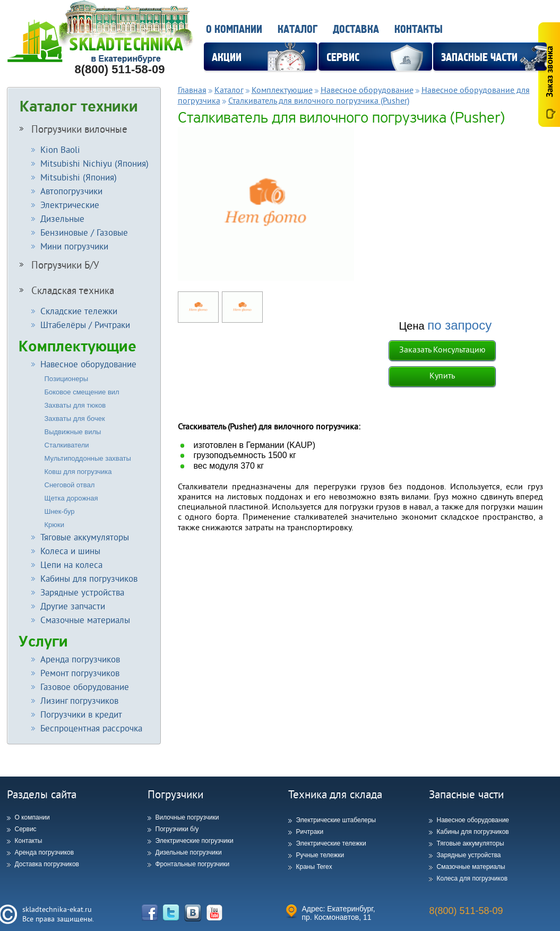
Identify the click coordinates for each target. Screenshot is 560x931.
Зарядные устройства (469, 855)
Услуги (43, 641)
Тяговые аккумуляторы (471, 843)
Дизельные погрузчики (189, 852)
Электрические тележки (331, 843)
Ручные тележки (320, 855)
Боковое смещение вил (82, 392)
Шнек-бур (60, 511)
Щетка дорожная (71, 498)
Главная (192, 90)
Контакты (419, 29)
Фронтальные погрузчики (193, 864)
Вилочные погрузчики (187, 817)
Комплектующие (77, 346)
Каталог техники (79, 107)
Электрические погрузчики (195, 841)
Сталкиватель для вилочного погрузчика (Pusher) (319, 100)
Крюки (55, 525)
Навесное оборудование (367, 90)
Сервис (26, 829)
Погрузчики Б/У (59, 265)
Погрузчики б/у (177, 829)
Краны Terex (314, 867)
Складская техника (67, 290)
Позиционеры (67, 379)
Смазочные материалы (471, 867)
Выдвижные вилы (73, 432)
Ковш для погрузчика (78, 472)
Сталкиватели (67, 445)
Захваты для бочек (75, 419)
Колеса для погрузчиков (472, 878)
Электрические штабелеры (336, 820)
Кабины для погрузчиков (473, 832)
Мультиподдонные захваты (88, 458)
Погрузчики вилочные (74, 129)
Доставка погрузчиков (47, 864)
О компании (234, 29)
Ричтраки (310, 832)
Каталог (298, 29)
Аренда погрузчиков (45, 852)
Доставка (356, 29)
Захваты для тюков (75, 405)
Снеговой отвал (70, 485)
